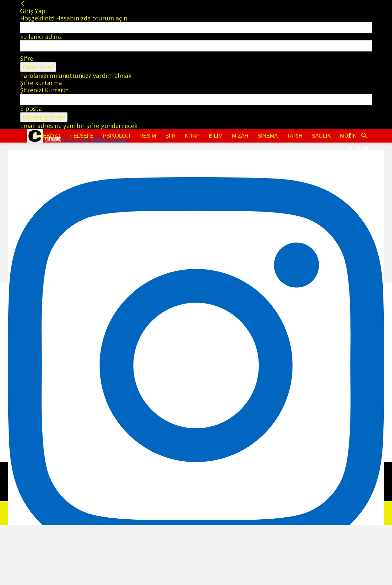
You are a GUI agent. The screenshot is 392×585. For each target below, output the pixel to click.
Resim (148, 136)
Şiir (170, 136)
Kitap (192, 136)
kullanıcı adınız (41, 37)
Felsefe (82, 136)
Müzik (348, 136)
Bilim (216, 136)
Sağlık (321, 136)
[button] (364, 136)
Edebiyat (48, 136)
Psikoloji (117, 136)
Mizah (240, 136)
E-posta (31, 109)
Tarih (295, 136)
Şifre (27, 58)
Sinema (268, 136)
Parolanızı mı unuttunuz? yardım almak (76, 76)
